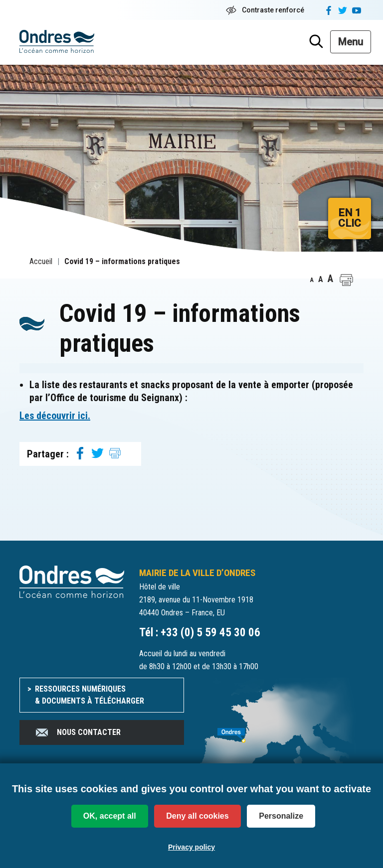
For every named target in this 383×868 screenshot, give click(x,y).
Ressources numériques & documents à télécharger (90, 695)
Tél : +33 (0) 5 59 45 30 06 (200, 633)
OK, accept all (110, 816)
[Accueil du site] (72, 581)
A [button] (312, 280)
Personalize (281, 816)
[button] (346, 280)
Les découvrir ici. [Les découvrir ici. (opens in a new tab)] (55, 416)
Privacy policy (191, 847)
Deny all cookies (197, 816)
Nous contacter (78, 732)
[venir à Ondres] (281, 730)
